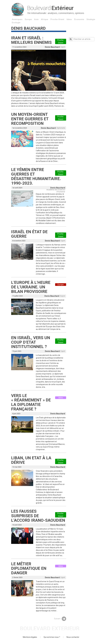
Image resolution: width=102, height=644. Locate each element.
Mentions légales (30, 637)
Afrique (44, 19)
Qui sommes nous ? (52, 637)
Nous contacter (73, 637)
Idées (69, 19)
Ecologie (16, 23)
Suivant (60, 619)
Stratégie (91, 19)
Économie (79, 19)
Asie (36, 19)
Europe (28, 19)
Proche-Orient (57, 19)
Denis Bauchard (52, 47)
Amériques (17, 19)
